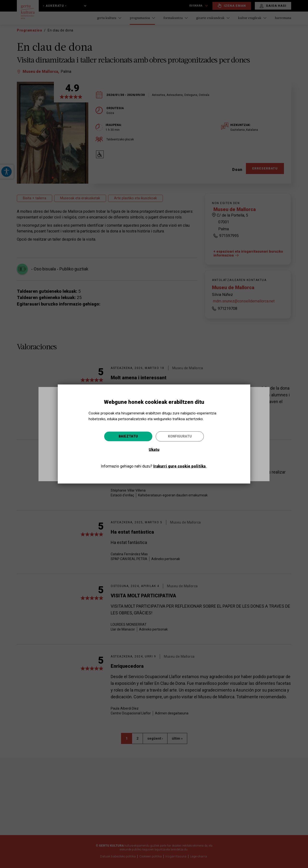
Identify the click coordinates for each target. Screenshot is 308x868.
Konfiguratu (180, 436)
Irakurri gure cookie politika (180, 466)
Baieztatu (128, 436)
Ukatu (154, 449)
